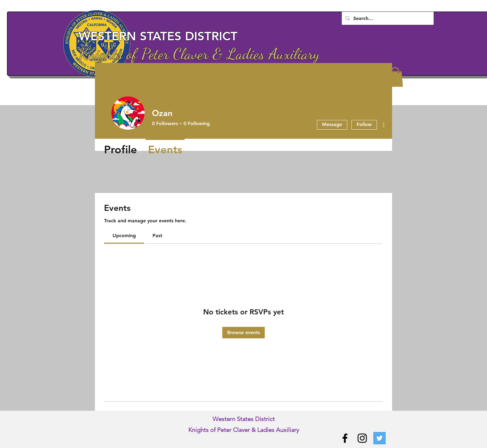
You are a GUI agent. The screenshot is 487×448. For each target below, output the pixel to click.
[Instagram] (362, 438)
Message (332, 124)
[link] (124, 236)
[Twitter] (380, 438)
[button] (395, 77)
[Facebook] (345, 438)
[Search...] (387, 18)
